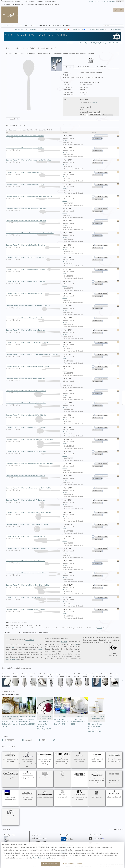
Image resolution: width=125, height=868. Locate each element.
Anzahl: (83, 115)
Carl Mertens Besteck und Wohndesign (79, 795)
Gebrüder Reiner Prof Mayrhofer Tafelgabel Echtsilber (33, 148)
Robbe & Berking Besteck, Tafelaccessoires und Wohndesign (45, 758)
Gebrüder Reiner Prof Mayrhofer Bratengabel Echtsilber (33, 609)
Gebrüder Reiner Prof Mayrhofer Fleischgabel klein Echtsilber (33, 367)
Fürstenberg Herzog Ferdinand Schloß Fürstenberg (97, 710)
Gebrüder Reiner (31, 5)
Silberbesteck (18, 29)
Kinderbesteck (33, 29)
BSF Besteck (10, 813)
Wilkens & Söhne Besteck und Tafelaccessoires (114, 757)
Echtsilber (30, 640)
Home (4, 5)
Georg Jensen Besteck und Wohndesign (10, 757)
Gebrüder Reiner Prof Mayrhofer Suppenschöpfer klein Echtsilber (33, 512)
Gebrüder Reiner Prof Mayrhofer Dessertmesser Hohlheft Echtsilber (33, 233)
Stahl (76, 644)
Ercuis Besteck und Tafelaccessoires (79, 757)
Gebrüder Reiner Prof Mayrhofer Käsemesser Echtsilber (33, 476)
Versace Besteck (62, 794)
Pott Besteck (62, 775)
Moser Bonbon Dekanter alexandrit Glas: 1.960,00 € (61, 722)
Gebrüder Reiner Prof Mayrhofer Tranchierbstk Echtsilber (33, 597)
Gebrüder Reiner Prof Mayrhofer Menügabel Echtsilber (33, 184)
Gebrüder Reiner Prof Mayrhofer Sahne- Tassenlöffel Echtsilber (33, 306)
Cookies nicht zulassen (73, 864)
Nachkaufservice (116, 29)
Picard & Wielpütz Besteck (45, 794)
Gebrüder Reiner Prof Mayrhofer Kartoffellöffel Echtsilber (33, 415)
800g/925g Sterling (99, 43)
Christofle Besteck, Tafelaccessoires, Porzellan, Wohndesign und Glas (62, 758)
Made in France (79, 29)
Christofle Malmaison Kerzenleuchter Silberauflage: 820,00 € (27, 722)
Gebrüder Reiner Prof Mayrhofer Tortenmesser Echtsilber (33, 549)
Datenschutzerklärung (40, 858)
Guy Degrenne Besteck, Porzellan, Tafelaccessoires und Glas (97, 777)
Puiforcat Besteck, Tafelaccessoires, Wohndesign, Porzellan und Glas (28, 760)
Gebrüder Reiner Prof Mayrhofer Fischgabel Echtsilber (33, 318)
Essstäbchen (46, 29)
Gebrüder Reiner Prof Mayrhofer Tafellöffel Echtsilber (33, 136)
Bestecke (10, 5)
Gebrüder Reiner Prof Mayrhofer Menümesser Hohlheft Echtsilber (33, 196)
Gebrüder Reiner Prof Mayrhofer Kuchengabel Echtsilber (33, 282)
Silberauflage (84, 43)
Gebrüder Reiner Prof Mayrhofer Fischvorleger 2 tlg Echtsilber (33, 585)
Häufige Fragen (40, 838)
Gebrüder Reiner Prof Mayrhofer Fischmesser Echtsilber (33, 330)
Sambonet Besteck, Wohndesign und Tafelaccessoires (114, 777)
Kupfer (40, 650)
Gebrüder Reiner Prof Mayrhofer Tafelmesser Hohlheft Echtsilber (33, 160)
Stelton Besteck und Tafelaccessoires (28, 795)
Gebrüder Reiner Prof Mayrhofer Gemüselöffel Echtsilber (33, 391)
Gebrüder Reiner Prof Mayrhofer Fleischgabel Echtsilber (33, 379)
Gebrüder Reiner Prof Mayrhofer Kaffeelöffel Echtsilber (33, 245)
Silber (13, 647)
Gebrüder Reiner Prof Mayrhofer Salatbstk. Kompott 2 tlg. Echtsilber (33, 439)
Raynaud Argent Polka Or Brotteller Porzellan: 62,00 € (10, 724)
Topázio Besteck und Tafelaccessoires (97, 757)
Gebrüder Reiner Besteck (45, 775)
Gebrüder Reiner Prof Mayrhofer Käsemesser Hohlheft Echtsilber (33, 488)
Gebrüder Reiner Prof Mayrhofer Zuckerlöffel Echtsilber (33, 561)
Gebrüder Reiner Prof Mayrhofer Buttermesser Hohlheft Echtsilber (33, 464)
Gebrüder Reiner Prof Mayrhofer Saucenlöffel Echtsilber (33, 500)
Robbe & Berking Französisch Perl (45, 708)
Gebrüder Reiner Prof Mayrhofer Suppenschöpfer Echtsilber (33, 524)
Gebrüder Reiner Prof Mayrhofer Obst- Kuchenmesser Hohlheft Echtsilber (33, 354)
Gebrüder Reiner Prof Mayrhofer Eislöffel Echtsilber (33, 294)
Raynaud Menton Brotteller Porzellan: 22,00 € (78, 722)
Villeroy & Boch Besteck (114, 794)
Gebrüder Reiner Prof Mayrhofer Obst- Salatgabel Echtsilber (33, 342)
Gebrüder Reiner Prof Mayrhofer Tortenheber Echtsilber (33, 537)
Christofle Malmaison (28, 707)
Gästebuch (92, 1)
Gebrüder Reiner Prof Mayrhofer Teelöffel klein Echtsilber (33, 257)
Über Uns (100, 1)
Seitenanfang (116, 829)
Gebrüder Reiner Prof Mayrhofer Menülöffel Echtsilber (33, 172)
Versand (94, 102)
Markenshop (70, 43)
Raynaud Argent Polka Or (10, 708)
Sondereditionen (43, 5)
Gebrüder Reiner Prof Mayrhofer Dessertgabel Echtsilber (33, 221)
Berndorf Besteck (79, 775)
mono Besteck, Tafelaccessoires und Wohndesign (10, 796)
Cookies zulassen (50, 864)
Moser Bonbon (62, 707)
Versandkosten (40, 841)
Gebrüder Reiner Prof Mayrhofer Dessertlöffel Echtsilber (33, 209)
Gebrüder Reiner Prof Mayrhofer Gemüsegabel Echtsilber (33, 403)
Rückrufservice (110, 1)
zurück (6, 829)
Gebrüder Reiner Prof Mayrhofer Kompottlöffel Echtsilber (33, 427)
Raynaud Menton (79, 707)
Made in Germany (61, 29)
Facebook (97, 839)
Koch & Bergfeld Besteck (10, 775)
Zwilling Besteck (97, 794)
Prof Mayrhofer (54, 5)
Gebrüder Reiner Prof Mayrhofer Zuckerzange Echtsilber (33, 573)
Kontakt (37, 835)
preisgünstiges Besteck (98, 29)
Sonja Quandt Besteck (28, 775)
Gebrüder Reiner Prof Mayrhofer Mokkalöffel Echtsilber (33, 269)
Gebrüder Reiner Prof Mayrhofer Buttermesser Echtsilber (33, 452)
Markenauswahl (19, 5)
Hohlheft (64, 642)
